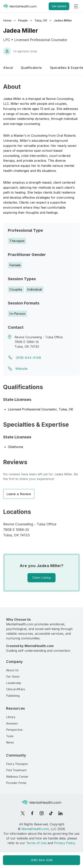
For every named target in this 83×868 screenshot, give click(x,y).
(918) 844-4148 (28, 358)
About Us (12, 670)
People (23, 20)
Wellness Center (17, 777)
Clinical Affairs (16, 689)
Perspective (14, 730)
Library (11, 717)
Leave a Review (19, 494)
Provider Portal (16, 783)
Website (21, 369)
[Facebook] (32, 813)
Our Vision (13, 676)
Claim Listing (42, 578)
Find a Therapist (17, 764)
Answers (12, 723)
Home (7, 20)
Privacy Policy (64, 843)
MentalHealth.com (35, 829)
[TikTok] (51, 813)
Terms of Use (36, 843)
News (10, 742)
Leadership (14, 683)
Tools (10, 736)
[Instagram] (42, 813)
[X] (23, 813)
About (8, 68)
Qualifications (31, 68)
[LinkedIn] (60, 813)
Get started (59, 6)
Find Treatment (16, 770)
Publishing (13, 696)
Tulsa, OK (41, 20)
